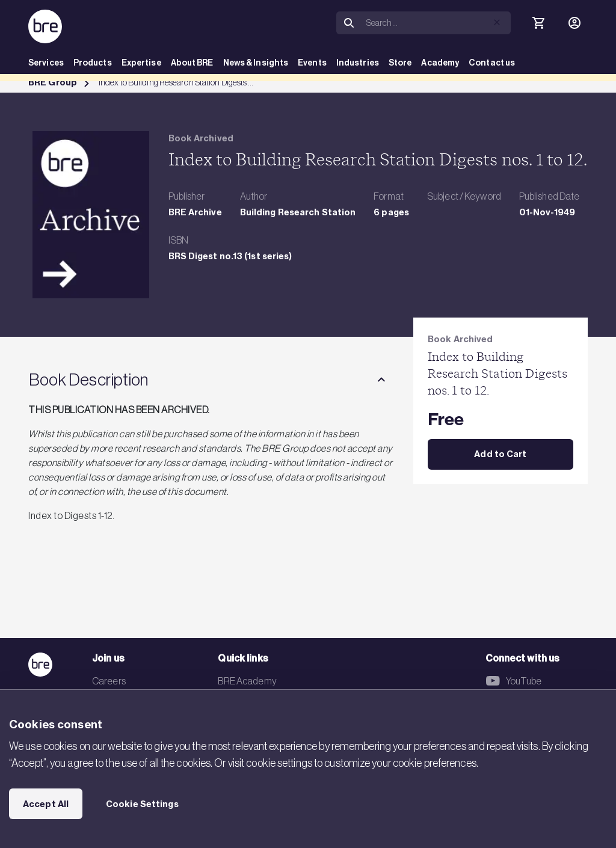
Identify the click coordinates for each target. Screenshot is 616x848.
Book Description (88, 379)
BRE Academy (247, 681)
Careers (109, 681)
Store (400, 63)
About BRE (192, 63)
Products (93, 63)
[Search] (436, 23)
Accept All (46, 804)
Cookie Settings (142, 804)
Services (46, 63)
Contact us (492, 63)
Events (312, 63)
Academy (440, 63)
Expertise (141, 63)
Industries (358, 63)
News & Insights (256, 63)
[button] (497, 22)
